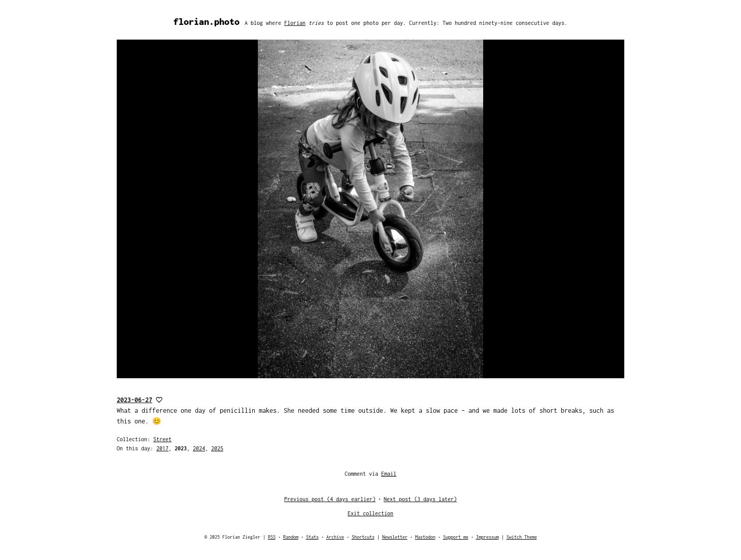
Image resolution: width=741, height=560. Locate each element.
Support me (456, 537)
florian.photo (207, 22)
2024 (199, 448)
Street (162, 439)
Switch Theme (522, 537)
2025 (217, 448)
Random (291, 537)
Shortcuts (363, 537)
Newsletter (395, 537)
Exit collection (371, 513)
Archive (335, 537)
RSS (272, 537)
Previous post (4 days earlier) (330, 499)
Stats (312, 537)
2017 (162, 448)
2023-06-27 (134, 400)
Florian (295, 23)
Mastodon (425, 537)
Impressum (487, 537)
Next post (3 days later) (420, 499)
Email (389, 474)
